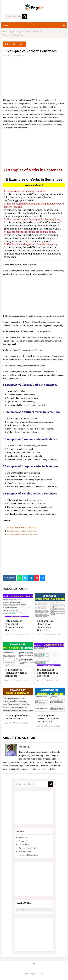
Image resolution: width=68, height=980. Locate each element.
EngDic (27, 974)
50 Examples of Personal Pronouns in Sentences (48, 718)
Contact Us (24, 841)
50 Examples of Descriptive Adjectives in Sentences (46, 625)
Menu (6, 25)
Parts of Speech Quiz (28, 848)
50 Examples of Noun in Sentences (17, 717)
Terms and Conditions (28, 855)
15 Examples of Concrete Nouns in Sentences (48, 673)
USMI (7, 56)
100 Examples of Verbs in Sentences (23, 534)
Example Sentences (16, 44)
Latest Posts (24, 845)
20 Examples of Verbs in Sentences (22, 531)
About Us (23, 838)
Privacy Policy (25, 851)
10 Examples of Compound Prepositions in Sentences (14, 625)
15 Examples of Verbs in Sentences (22, 527)
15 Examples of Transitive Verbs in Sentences (16, 673)
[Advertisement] (34, 77)
